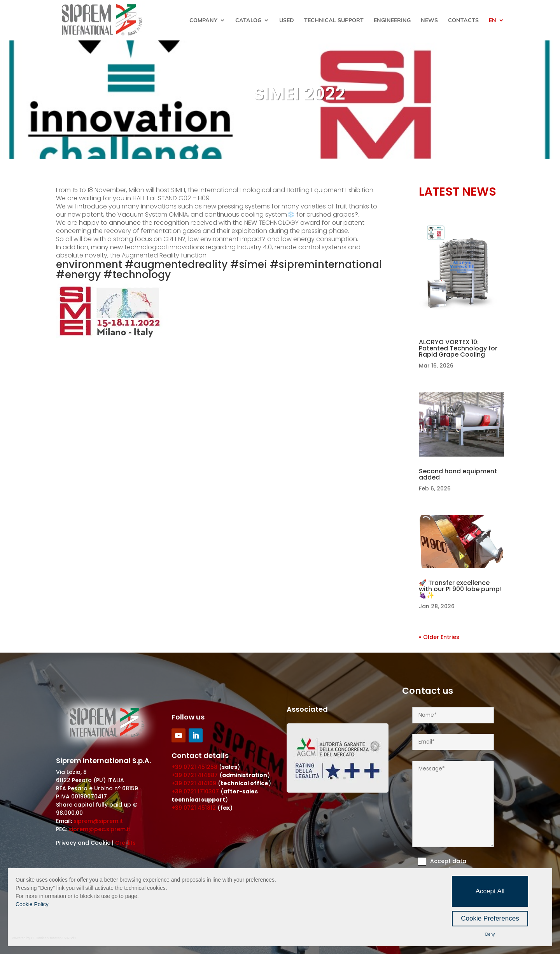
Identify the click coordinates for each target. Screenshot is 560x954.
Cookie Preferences (490, 918)
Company (203, 21)
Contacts (463, 21)
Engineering (392, 21)
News (429, 21)
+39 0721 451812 (194, 808)
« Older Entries (439, 637)
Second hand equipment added (458, 474)
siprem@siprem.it (98, 821)
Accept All (490, 891)
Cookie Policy (32, 904)
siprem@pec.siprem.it (100, 829)
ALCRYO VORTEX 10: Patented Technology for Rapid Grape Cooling (458, 348)
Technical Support (334, 21)
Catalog (248, 21)
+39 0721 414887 (195, 775)
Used (287, 21)
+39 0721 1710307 (195, 791)
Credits (125, 843)
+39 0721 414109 (194, 783)
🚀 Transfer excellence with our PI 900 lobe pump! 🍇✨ (460, 589)
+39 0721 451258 (194, 767)
